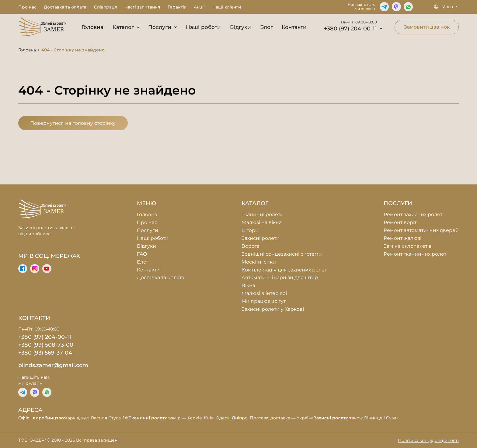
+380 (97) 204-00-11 (353, 28)
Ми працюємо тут (264, 301)
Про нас (27, 7)
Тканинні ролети (263, 214)
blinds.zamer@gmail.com (53, 365)
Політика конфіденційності (428, 440)
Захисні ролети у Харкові (273, 309)
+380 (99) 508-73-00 (46, 345)
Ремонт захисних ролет (413, 214)
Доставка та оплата (65, 7)
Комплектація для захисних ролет (284, 270)
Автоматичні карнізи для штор (280, 277)
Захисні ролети (261, 238)
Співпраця (106, 7)
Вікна (248, 285)
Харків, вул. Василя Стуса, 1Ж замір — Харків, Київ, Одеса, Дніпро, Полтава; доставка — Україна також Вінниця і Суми (208, 418)
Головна (92, 27)
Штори (250, 230)
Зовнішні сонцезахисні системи (282, 254)
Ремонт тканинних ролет (415, 254)
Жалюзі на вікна (262, 222)
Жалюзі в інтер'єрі (264, 293)
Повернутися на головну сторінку (73, 123)
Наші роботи (203, 27)
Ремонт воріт (400, 222)
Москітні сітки (259, 262)
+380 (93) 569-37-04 (45, 353)
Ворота (251, 246)
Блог (266, 27)
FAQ (142, 254)
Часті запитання (142, 7)
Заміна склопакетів (408, 246)
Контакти (294, 27)
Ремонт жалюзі (402, 238)
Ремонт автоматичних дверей (421, 230)
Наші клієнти (227, 7)
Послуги (162, 27)
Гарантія (177, 7)
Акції (199, 7)
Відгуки (240, 27)
